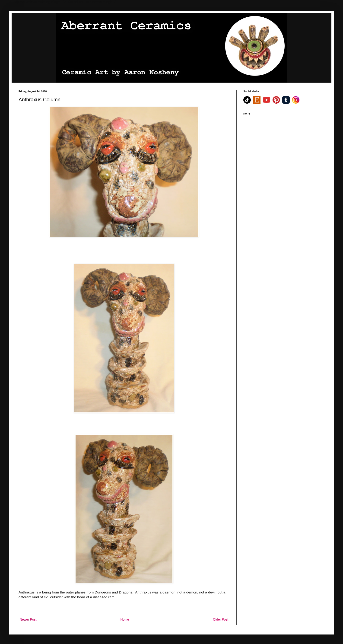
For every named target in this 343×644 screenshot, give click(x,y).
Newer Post (28, 619)
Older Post (221, 619)
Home (125, 619)
